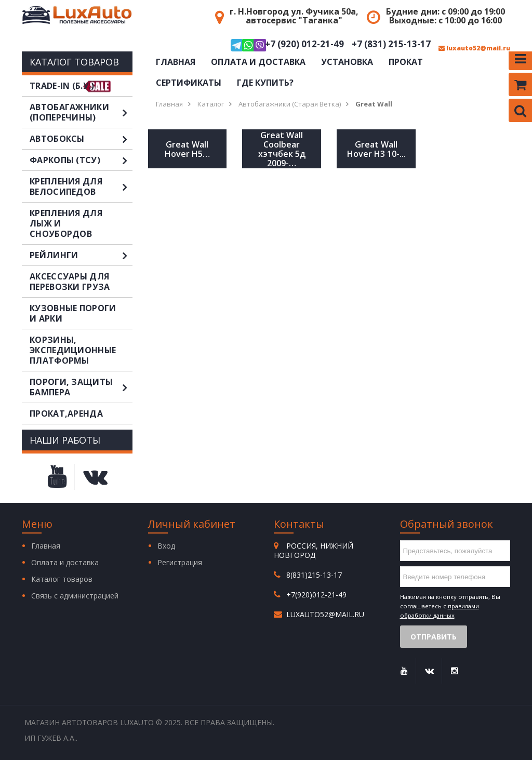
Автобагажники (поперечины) (81, 112)
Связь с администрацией (75, 596)
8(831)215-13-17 (314, 575)
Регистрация (180, 562)
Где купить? (265, 83)
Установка (347, 62)
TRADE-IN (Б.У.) (62, 86)
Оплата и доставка (258, 62)
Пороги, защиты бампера (81, 387)
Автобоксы (81, 139)
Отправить (434, 637)
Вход (166, 546)
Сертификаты (189, 83)
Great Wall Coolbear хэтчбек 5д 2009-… (282, 149)
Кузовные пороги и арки (73, 313)
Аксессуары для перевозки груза (70, 282)
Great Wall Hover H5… (187, 149)
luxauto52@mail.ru (474, 48)
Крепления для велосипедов (81, 186)
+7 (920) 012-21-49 (287, 45)
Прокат (406, 62)
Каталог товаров (62, 579)
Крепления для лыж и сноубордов (66, 223)
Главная (176, 62)
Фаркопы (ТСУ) (81, 160)
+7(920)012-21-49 (316, 595)
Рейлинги (81, 255)
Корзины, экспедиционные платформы (73, 350)
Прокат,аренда (66, 414)
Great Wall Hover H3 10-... (376, 149)
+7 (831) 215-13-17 (391, 44)
